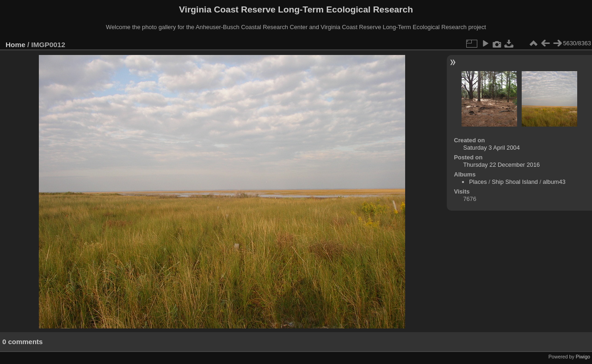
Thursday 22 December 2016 (501, 165)
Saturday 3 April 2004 (491, 148)
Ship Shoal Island (515, 182)
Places (478, 182)
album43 (554, 182)
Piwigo (583, 357)
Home (15, 45)
